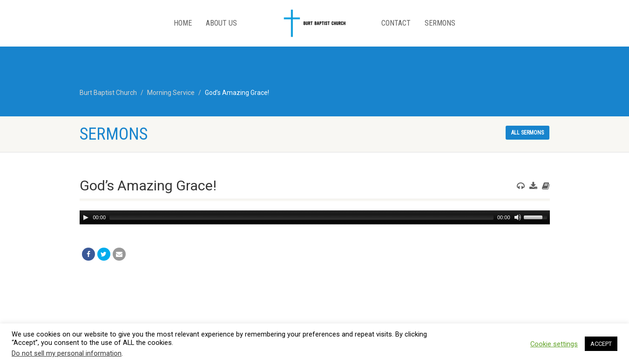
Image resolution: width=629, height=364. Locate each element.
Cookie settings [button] (554, 344)
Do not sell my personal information (67, 353)
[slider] (301, 217)
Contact (396, 23)
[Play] (86, 217)
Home (183, 23)
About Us (221, 23)
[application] (315, 217)
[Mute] (518, 217)
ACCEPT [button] (601, 344)
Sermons (440, 23)
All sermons (528, 133)
